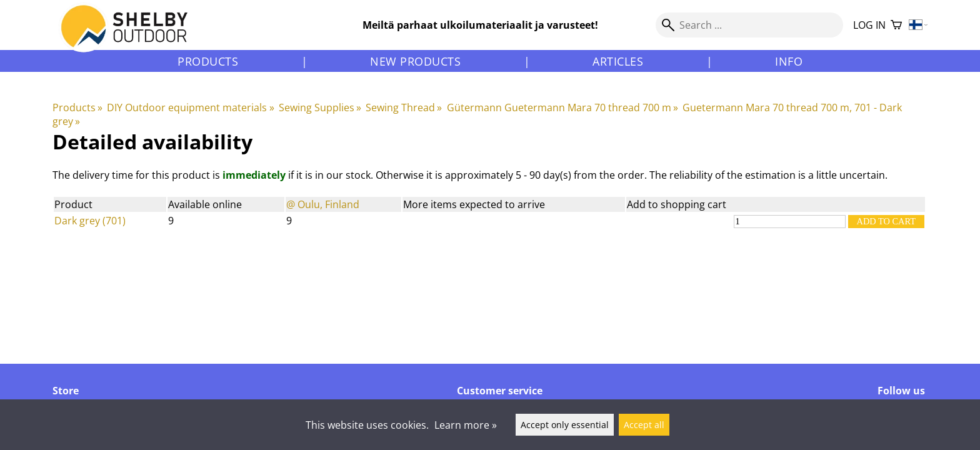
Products (208, 61)
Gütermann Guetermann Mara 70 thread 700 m (562, 107)
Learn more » (466, 425)
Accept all (644, 425)
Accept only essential (565, 425)
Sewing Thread (404, 107)
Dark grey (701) (90, 221)
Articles (618, 61)
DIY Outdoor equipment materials (190, 107)
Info (789, 61)
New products (415, 61)
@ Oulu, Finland (323, 204)
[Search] (749, 25)
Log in (869, 25)
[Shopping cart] (896, 25)
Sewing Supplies (320, 107)
